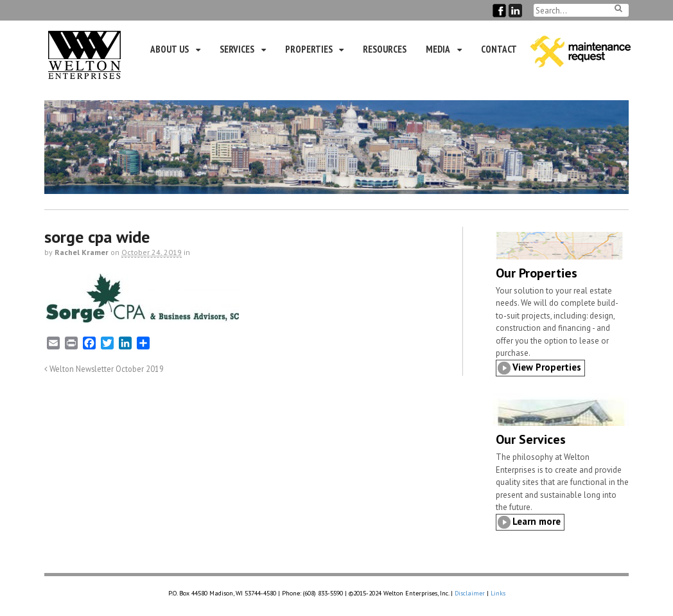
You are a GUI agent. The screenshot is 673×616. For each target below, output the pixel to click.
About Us (170, 49)
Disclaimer (470, 593)
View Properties (547, 367)
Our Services (531, 439)
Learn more (537, 521)
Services (237, 49)
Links (498, 593)
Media (438, 49)
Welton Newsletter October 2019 (104, 369)
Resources (385, 49)
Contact (499, 49)
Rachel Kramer (82, 252)
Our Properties (537, 273)
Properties (309, 49)
